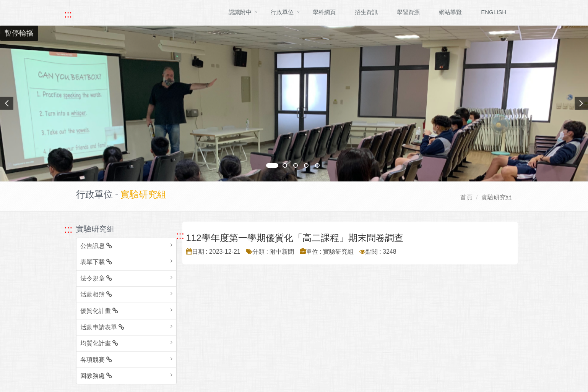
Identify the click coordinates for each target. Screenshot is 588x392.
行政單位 (282, 12)
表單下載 (96, 262)
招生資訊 (366, 12)
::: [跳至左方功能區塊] (68, 229)
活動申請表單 (102, 327)
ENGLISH (494, 12)
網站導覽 (450, 12)
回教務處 (96, 376)
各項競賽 (96, 360)
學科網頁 (324, 12)
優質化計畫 (99, 311)
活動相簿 (96, 294)
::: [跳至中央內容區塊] (180, 235)
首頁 (466, 197)
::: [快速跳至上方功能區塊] (68, 14)
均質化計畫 (99, 343)
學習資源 (408, 12)
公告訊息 (96, 246)
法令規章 (96, 278)
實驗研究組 (497, 197)
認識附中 (240, 12)
